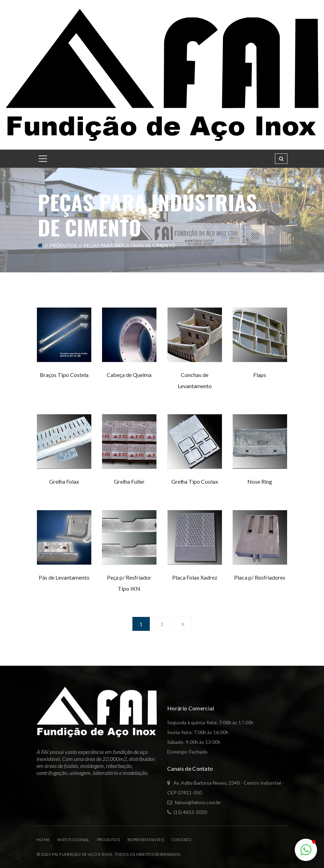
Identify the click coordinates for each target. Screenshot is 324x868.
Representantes (146, 840)
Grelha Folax (64, 481)
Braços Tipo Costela (64, 375)
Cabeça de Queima (129, 375)
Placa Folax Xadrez (195, 577)
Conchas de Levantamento (195, 380)
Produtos (63, 245)
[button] (306, 850)
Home (43, 840)
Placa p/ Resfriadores (260, 577)
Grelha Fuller (129, 481)
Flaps (260, 375)
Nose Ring (260, 481)
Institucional (74, 840)
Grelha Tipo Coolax (195, 481)
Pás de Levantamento (64, 577)
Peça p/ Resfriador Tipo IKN (129, 583)
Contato (182, 840)
